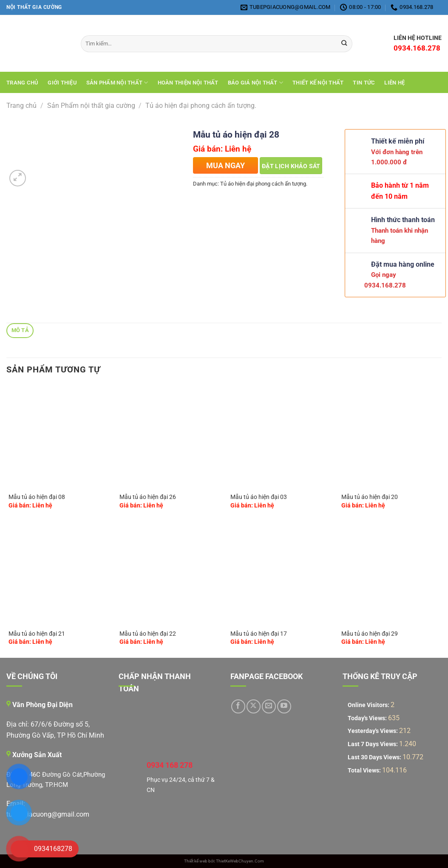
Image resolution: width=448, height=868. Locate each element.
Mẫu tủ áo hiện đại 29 (370, 634)
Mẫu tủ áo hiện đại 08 (37, 497)
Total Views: (365, 771)
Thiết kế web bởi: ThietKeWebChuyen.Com (224, 861)
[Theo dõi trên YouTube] (284, 706)
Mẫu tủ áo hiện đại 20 (370, 497)
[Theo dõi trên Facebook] (238, 706)
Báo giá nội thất (256, 83)
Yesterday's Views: (373, 731)
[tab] (20, 331)
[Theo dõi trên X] (254, 706)
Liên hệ (394, 83)
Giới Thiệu (62, 83)
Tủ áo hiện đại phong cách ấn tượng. (201, 106)
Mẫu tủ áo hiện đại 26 (148, 497)
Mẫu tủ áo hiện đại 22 (148, 634)
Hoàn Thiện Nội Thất (188, 83)
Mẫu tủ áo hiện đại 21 (37, 634)
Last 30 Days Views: (375, 757)
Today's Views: (368, 718)
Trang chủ (22, 83)
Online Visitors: (369, 705)
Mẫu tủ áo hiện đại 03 (259, 497)
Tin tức (364, 83)
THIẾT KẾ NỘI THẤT (318, 83)
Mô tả (20, 330)
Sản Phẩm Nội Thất (117, 83)
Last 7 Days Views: (373, 744)
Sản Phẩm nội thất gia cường (91, 106)
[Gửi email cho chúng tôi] (269, 706)
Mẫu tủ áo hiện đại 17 (259, 634)
